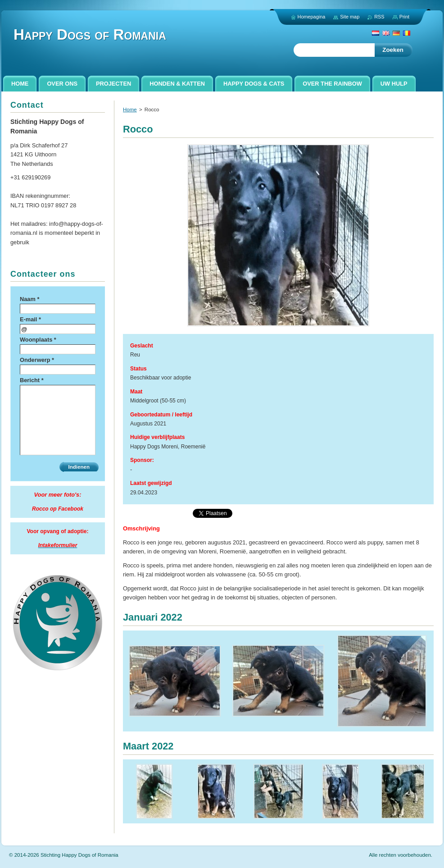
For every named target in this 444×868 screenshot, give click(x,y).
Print (404, 17)
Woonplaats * (38, 340)
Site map (350, 17)
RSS (379, 17)
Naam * (29, 299)
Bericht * (32, 380)
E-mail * (30, 319)
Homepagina (312, 17)
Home (130, 110)
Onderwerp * (37, 360)
